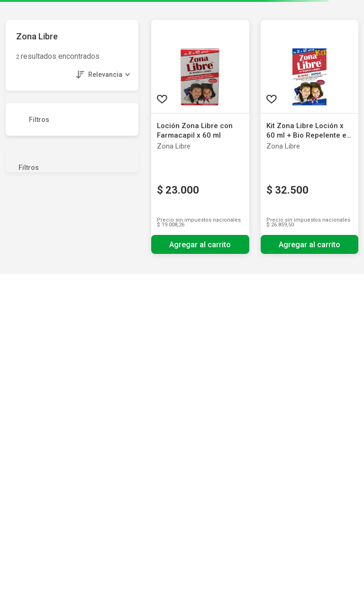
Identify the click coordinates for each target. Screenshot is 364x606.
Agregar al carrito (200, 245)
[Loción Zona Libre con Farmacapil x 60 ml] (200, 137)
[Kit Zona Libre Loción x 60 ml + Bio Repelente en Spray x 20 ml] (310, 137)
